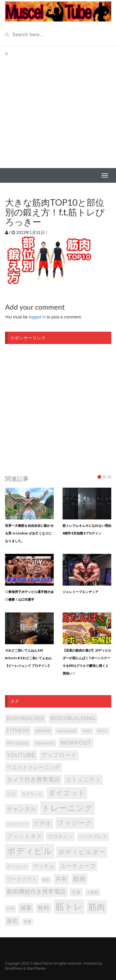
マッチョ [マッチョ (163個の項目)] (44, 866)
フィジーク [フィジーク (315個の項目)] (75, 823)
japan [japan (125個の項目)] (43, 731)
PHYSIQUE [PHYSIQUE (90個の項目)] (18, 743)
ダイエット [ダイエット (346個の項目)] (67, 793)
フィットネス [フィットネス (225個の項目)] (24, 836)
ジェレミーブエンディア (80, 592)
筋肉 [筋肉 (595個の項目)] (97, 907)
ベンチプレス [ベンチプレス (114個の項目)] (93, 837)
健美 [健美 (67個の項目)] (46, 880)
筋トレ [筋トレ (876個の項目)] (69, 907)
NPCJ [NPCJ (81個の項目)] (102, 731)
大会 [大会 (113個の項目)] (76, 892)
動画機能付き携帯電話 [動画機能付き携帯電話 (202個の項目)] (36, 892)
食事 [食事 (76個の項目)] (27, 922)
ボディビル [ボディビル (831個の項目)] (30, 851)
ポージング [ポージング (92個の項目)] (17, 867)
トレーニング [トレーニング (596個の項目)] (67, 808)
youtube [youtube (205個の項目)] (21, 755)
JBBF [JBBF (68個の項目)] (87, 731)
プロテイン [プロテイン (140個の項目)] (60, 836)
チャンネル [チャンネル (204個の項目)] (22, 809)
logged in (37, 317)
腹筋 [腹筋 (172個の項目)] (12, 921)
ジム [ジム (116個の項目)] (12, 794)
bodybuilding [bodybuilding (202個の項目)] (73, 718)
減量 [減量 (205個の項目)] (26, 908)
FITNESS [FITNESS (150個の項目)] (18, 731)
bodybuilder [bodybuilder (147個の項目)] (26, 718)
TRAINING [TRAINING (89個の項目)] (45, 743)
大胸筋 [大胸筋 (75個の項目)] (93, 892)
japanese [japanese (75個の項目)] (67, 731)
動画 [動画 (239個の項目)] (79, 879)
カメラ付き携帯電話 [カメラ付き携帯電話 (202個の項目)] (33, 779)
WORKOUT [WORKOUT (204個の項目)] (76, 743)
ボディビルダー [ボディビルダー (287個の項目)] (82, 852)
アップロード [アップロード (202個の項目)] (59, 755)
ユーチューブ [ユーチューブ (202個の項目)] (78, 866)
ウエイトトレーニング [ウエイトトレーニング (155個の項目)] (33, 767)
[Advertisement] (58, 107)
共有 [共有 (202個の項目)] (61, 879)
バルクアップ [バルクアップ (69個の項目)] (17, 824)
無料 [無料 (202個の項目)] (44, 908)
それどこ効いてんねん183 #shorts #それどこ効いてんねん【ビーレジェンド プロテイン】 (28, 658)
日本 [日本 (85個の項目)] (11, 908)
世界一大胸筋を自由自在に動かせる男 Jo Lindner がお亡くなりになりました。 (29, 533)
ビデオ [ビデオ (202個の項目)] (43, 823)
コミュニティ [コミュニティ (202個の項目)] (83, 779)
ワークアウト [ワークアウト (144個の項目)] (22, 879)
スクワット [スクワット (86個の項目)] (32, 794)
